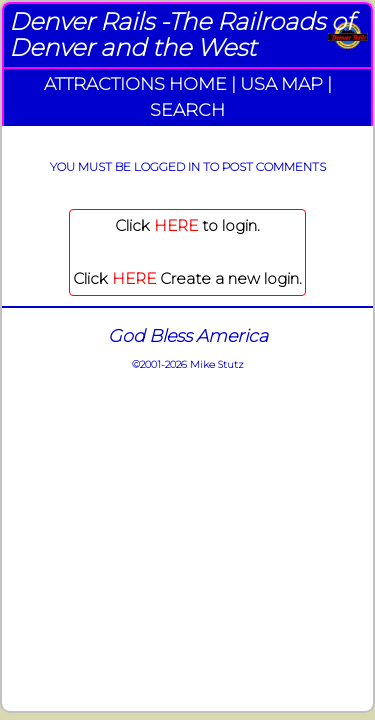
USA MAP (281, 83)
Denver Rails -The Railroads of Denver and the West (181, 34)
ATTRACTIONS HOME (135, 83)
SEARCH (187, 109)
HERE (176, 225)
